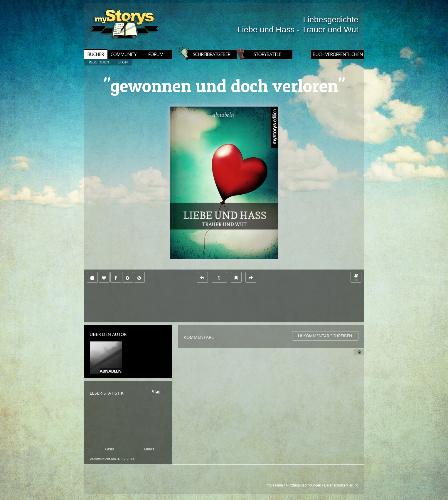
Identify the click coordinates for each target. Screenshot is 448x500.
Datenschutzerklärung (341, 485)
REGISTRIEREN (99, 62)
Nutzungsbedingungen (304, 485)
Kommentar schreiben (325, 336)
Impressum (274, 485)
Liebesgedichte (331, 20)
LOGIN (123, 62)
